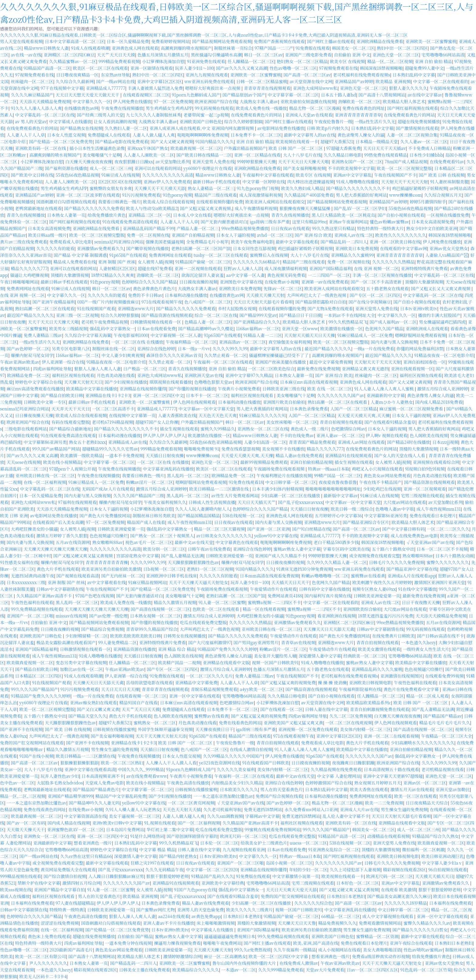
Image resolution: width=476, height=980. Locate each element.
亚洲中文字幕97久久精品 (249, 375)
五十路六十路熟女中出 (393, 549)
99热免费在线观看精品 (386, 155)
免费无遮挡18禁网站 (263, 809)
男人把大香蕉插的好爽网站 (361, 195)
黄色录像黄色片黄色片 (154, 288)
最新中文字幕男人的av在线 (309, 135)
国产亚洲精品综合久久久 (257, 322)
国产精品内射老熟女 (178, 856)
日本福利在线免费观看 (32, 903)
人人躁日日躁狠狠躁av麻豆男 (116, 876)
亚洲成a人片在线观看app (411, 576)
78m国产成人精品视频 (406, 162)
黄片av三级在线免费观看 (24, 242)
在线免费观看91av (447, 162)
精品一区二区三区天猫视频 (219, 529)
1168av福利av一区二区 (258, 328)
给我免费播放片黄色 (107, 215)
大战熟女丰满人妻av (259, 101)
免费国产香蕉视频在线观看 (279, 41)
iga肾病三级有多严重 (270, 222)
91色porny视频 (177, 195)
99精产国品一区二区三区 (338, 475)
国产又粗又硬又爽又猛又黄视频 (84, 556)
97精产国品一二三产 (274, 48)
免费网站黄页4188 (285, 596)
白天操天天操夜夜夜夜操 (89, 162)
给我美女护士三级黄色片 (264, 843)
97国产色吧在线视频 (95, 596)
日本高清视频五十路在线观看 (391, 769)
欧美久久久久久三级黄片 (250, 910)
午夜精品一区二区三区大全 (447, 736)
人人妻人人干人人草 (26, 135)
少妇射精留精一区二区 (87, 636)
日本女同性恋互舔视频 (254, 248)
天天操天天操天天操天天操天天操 (56, 549)
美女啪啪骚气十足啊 (102, 155)
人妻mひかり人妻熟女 (392, 402)
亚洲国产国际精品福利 (330, 268)
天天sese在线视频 (24, 462)
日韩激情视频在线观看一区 (156, 322)
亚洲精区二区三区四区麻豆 (69, 55)
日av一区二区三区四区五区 (372, 970)
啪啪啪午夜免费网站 (222, 943)
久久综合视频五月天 (443, 195)
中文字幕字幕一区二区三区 (293, 95)
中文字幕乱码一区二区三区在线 (45, 115)
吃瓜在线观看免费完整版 (203, 622)
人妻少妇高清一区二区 (265, 442)
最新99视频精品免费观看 (264, 462)
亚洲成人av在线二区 (354, 235)
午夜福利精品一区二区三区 (191, 342)
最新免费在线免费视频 (318, 369)
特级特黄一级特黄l (67, 910)
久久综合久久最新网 (75, 81)
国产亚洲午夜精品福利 (54, 302)
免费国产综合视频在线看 (279, 796)
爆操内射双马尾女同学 (32, 355)
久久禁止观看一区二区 (225, 355)
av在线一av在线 (26, 55)
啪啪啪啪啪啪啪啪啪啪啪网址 (333, 489)
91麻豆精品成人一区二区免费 (365, 335)
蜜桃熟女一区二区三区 (155, 723)
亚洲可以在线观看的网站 (158, 168)
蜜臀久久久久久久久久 (448, 562)
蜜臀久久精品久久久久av (427, 923)
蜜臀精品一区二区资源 (377, 936)
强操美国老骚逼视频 (165, 242)
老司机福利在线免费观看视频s (362, 75)
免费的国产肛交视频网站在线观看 (32, 743)
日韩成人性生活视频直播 (212, 502)
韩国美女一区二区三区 (353, 48)
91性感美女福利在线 (19, 562)
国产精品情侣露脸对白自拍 (321, 302)
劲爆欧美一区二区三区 (359, 101)
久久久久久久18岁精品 (405, 903)
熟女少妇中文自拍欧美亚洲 (432, 228)
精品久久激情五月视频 (175, 602)
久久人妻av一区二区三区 (424, 141)
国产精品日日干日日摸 (300, 315)
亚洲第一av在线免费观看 (325, 282)
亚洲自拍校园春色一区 (424, 362)
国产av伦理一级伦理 (108, 616)
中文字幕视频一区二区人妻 (176, 335)
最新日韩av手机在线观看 (216, 182)
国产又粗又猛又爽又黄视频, (206, 208)
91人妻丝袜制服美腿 (449, 182)
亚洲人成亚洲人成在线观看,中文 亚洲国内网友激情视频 (202, 128)
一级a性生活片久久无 (375, 121)
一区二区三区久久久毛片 (209, 676)
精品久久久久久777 (29, 268)
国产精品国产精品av (442, 716)
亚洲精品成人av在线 (127, 442)
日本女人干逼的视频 (236, 235)
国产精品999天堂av (258, 315)
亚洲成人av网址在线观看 (361, 442)
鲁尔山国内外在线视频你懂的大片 (245, 963)
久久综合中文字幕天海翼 (88, 335)
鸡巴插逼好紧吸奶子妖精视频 (420, 188)
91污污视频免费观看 (141, 195)
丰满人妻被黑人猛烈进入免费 (155, 88)
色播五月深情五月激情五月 (163, 55)
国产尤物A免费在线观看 (330, 308)
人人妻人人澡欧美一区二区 (148, 155)
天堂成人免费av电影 (104, 783)
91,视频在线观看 (160, 823)
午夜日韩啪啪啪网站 (19, 282)
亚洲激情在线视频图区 (402, 676)
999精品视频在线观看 (21, 876)
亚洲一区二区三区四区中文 (158, 395)
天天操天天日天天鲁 (297, 923)
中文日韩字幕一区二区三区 (291, 482)
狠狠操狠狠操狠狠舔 (79, 763)
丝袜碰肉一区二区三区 (32, 81)
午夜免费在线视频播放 (122, 108)
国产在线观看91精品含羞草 (390, 422)
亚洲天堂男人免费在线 (213, 162)
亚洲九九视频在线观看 (207, 75)
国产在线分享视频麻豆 (370, 302)
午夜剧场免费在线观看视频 (280, 469)
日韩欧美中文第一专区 (45, 402)
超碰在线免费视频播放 (419, 121)
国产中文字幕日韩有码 (403, 529)
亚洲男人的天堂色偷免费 (200, 910)
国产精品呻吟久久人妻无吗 (94, 803)
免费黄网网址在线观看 (170, 255)
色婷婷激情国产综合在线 (328, 783)
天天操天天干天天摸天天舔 (160, 188)
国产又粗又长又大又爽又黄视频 (441, 288)
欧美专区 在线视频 (347, 61)
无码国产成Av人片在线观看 (108, 489)
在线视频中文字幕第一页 (132, 415)
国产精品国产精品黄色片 (96, 789)
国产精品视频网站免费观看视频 (222, 41)
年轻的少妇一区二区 (308, 869)
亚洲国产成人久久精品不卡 (280, 556)
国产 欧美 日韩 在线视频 (442, 175)
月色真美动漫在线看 (116, 375)
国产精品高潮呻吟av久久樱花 (206, 328)
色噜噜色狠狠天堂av (214, 382)
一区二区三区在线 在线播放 (137, 342)
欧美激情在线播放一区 (342, 328)
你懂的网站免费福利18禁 (420, 349)
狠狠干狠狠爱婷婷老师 (167, 876)
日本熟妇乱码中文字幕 (414, 75)
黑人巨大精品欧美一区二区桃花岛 (343, 215)
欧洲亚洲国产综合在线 (216, 101)
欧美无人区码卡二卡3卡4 (43, 976)
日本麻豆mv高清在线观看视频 (309, 382)
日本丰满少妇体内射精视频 (277, 489)
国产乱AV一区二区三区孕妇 (360, 208)
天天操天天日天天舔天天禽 (329, 629)
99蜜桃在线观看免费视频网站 (273, 829)
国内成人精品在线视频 (69, 823)
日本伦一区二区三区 (219, 843)
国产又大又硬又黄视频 (172, 141)
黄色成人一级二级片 (310, 429)
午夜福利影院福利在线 (360, 689)
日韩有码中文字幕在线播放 (324, 589)
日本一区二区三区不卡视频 (442, 549)
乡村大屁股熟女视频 (237, 308)
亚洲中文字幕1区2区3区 (159, 81)
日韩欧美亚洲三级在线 (284, 389)
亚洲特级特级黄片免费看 (424, 268)
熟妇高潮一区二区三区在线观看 (45, 308)
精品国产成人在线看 (146, 522)
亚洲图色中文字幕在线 (241, 282)
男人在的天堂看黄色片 (281, 789)
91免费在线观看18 (246, 482)
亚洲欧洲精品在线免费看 (380, 41)
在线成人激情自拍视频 (251, 749)
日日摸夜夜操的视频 (198, 282)
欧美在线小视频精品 (62, 462)
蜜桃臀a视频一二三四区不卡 (274, 602)
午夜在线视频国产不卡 (395, 175)
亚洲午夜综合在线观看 (411, 943)
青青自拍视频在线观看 (341, 422)
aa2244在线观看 (173, 916)
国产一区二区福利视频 (199, 823)
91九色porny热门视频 (258, 188)
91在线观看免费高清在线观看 (130, 222)
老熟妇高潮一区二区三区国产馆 (201, 248)
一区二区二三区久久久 (448, 529)
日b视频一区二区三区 (164, 569)
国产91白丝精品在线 (311, 529)
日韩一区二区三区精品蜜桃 (262, 81)
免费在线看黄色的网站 (240, 723)
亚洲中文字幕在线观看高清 (90, 769)
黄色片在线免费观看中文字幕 (412, 689)
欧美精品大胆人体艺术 (404, 101)
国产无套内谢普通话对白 (224, 222)
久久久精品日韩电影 (343, 155)
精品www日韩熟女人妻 (46, 48)
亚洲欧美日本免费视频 (356, 248)
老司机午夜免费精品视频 (104, 322)
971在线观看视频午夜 (162, 302)
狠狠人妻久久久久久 (408, 88)
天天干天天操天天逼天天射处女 (199, 582)
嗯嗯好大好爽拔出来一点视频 (213, 88)
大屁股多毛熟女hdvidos (60, 783)
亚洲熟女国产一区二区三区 (357, 162)
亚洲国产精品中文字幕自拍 (59, 890)
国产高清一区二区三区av (307, 75)
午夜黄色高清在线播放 (188, 783)
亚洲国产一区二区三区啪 (30, 616)
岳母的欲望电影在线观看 (149, 682)
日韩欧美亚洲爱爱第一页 (121, 529)
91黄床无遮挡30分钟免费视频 (304, 569)
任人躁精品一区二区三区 (251, 61)
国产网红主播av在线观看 (330, 41)
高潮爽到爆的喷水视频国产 (186, 48)
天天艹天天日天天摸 (116, 55)
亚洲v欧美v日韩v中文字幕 (117, 823)
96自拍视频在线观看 (447, 869)
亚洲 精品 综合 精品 (177, 649)
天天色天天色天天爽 (218, 415)
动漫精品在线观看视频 (388, 836)
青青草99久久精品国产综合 (152, 629)
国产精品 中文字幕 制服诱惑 (80, 255)
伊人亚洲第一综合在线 (63, 362)
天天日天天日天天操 (120, 689)
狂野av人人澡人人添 (243, 268)
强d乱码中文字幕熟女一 (112, 328)
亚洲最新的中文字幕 (386, 395)
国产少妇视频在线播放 (126, 382)
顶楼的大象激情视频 (70, 275)
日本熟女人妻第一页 (66, 215)
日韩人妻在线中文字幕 (326, 709)
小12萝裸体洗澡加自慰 (163, 61)
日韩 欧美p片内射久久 (328, 128)
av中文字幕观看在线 (106, 582)
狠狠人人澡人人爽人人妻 (97, 369)
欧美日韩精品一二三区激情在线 (219, 489)
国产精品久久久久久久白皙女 (420, 930)
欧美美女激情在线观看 (379, 649)
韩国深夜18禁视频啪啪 (381, 68)
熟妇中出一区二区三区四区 (402, 48)
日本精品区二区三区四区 (39, 676)
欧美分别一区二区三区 (164, 549)
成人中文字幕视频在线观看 (388, 916)
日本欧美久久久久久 (239, 789)
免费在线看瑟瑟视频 (240, 449)
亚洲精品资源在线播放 (134, 649)
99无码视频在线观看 (214, 108)
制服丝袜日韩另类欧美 (154, 516)
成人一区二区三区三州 (111, 168)
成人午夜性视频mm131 (438, 509)
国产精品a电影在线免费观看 (122, 141)
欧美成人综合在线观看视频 (168, 202)
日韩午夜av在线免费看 (209, 549)
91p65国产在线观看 (128, 255)
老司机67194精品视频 (113, 422)
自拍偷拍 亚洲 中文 (352, 55)
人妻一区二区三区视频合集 (412, 135)
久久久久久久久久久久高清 (168, 175)
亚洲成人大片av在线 (359, 809)
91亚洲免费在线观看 (206, 61)
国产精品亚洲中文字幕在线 (412, 569)
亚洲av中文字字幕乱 (352, 175)
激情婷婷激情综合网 (182, 956)
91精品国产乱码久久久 (212, 876)
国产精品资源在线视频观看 (167, 315)
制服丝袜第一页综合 (233, 48)
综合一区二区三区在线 (216, 315)
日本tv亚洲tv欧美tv (419, 308)
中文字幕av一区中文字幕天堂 (206, 409)
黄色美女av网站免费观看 (387, 475)
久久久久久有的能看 (56, 248)
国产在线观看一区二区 (281, 709)
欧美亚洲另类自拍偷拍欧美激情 (111, 569)
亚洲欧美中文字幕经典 (223, 883)
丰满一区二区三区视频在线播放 (382, 275)
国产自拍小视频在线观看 (401, 215)
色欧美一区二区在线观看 (216, 609)
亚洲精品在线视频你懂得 (143, 389)
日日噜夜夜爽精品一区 (77, 75)
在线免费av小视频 (282, 282)
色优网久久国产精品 (384, 328)
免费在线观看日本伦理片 (433, 516)
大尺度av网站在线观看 (405, 502)
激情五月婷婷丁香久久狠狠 (62, 536)
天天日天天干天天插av (384, 148)
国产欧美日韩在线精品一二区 (204, 155)
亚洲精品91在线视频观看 (348, 455)
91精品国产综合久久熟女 (435, 836)
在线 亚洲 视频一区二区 (376, 268)
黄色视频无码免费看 (286, 275)
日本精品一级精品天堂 (377, 141)
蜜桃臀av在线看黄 (368, 576)
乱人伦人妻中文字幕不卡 (346, 816)
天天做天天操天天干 (26, 829)
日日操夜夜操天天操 (34, 415)
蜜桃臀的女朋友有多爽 (111, 188)
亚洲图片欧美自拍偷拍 (284, 402)
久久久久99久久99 (230, 349)
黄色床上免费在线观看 (49, 936)
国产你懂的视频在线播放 (192, 389)
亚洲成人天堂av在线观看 (309, 115)
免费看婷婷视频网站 (171, 41)
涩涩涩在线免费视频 (60, 923)
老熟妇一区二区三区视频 (210, 569)
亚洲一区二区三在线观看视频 (391, 736)
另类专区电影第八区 (71, 349)
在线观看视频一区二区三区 (141, 696)
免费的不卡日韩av (145, 295)
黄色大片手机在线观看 (58, 569)
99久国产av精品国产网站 (56, 449)
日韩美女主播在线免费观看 (144, 970)
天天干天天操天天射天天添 (161, 736)
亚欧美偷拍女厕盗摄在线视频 (308, 101)
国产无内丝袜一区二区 (122, 576)
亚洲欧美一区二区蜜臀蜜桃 (431, 41)
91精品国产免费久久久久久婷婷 (227, 649)
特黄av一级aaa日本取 (329, 469)
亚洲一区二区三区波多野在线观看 (88, 195)
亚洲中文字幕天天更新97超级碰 (393, 776)
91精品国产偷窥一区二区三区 (203, 262)
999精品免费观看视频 (119, 61)
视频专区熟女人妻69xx (374, 589)
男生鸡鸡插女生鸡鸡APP (169, 108)
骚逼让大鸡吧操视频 (29, 275)
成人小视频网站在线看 (339, 950)
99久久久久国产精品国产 (35, 689)
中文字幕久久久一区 (92, 101)
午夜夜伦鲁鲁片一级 (333, 121)
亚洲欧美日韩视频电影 (370, 682)
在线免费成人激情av (299, 963)
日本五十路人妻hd (338, 95)
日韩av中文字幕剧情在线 (60, 589)
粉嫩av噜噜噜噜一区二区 (325, 576)
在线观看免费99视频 (444, 676)
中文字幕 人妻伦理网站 (339, 776)
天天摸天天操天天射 (265, 295)
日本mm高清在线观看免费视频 (269, 576)
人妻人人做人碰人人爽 (154, 135)
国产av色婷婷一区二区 (28, 349)
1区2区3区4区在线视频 (120, 182)
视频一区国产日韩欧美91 (275, 662)
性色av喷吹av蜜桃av (423, 950)
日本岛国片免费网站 (125, 829)
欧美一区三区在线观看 (415, 796)
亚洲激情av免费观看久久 (100, 248)
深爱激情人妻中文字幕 (320, 656)
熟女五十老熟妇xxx (87, 442)
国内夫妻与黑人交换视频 (394, 342)
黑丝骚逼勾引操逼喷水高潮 (216, 55)
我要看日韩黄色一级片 (119, 202)
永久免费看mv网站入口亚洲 (311, 809)
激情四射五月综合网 (81, 883)
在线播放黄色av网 (82, 108)
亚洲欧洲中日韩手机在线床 (172, 576)
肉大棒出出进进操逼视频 (311, 182)
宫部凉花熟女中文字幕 (138, 556)
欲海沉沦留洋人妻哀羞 (202, 275)
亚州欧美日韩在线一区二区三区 (45, 475)
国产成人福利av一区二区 (393, 322)
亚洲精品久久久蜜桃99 (352, 255)
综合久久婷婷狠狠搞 (243, 121)
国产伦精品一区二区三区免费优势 (61, 141)
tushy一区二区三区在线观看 (221, 255)
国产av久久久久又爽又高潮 (241, 68)
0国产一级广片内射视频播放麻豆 (108, 302)
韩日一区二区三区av (263, 55)
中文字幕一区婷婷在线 (263, 182)
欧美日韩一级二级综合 (352, 509)
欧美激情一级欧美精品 (81, 455)
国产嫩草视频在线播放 (148, 248)
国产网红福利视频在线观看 (413, 108)
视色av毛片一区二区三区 (149, 542)
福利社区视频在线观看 (73, 375)
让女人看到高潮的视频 (115, 121)
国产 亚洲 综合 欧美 (313, 235)
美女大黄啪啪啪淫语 (382, 950)
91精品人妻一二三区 (262, 335)
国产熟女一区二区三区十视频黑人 (162, 536)
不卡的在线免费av (297, 435)
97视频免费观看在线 (338, 68)
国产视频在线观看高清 (78, 576)
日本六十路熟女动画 (454, 556)
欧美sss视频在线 (16, 890)
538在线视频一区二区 (243, 516)
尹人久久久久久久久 (48, 963)
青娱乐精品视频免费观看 (214, 689)
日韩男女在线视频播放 (185, 636)
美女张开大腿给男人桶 (275, 656)
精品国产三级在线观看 (216, 195)
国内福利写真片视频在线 (328, 596)
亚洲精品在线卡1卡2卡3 (108, 395)
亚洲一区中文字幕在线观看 (194, 696)
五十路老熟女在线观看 (387, 288)
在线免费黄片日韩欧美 (393, 636)
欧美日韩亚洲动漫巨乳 (443, 856)
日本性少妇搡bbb (426, 155)
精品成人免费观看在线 (75, 262)
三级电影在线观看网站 (25, 429)
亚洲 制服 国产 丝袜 (117, 262)
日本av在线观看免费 (156, 328)
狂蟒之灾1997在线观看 (152, 863)
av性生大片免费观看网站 (235, 495)
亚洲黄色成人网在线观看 (135, 48)
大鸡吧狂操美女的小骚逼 (34, 529)
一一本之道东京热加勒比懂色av (223, 796)
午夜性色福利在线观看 (32, 602)
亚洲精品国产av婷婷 (354, 81)
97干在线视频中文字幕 (62, 88)
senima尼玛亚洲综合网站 (119, 242)
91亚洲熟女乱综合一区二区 (334, 849)
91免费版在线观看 (312, 48)
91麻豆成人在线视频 (121, 175)
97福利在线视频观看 (77, 502)
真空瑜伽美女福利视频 (290, 342)
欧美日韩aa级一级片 (48, 235)
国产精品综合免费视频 (102, 629)
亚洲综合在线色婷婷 (156, 349)
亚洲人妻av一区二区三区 (340, 435)
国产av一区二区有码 (26, 823)
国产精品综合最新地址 (70, 429)
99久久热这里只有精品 (333, 228)
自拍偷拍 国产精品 (135, 936)
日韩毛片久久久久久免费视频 (396, 562)
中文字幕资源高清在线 (85, 816)
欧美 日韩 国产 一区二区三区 (296, 148)
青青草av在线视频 (298, 642)
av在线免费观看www (147, 776)
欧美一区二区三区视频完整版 (404, 168)
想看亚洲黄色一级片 (93, 843)
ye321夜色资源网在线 (219, 763)
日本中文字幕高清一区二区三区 (75, 41)
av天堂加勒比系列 (173, 162)
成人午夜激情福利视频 (256, 208)
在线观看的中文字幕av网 (404, 248)
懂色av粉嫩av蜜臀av (389, 222)
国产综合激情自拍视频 (65, 876)
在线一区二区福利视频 (45, 482)
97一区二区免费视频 (173, 101)
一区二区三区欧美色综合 (271, 369)
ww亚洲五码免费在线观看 (209, 81)
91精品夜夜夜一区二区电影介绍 (444, 355)
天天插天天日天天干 (291, 582)
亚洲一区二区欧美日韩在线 (395, 242)
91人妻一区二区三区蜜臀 (222, 602)
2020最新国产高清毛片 (71, 950)
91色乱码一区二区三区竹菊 (426, 970)
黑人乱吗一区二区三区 (188, 475)
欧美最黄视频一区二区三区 (196, 148)
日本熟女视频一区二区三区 (155, 616)
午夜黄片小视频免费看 (239, 389)
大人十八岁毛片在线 (302, 155)
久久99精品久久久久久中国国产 (233, 756)
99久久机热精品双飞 (348, 322)
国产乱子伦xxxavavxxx (301, 502)
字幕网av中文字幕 (262, 816)
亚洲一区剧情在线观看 (151, 68)
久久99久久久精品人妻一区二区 (337, 562)
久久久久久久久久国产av (341, 395)
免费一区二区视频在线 (148, 235)
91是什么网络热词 (147, 836)
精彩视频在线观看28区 (404, 869)
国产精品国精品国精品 (199, 516)
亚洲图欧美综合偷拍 (362, 609)
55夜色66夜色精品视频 (77, 175)
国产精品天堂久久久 (87, 716)
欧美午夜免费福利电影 (252, 242)
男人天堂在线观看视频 (21, 41)
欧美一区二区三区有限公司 (41, 956)
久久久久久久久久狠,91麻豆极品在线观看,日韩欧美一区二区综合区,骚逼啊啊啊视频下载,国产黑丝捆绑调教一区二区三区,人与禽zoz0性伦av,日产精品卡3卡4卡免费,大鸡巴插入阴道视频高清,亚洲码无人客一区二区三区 (204, 35)
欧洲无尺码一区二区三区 (243, 836)
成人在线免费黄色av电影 (414, 536)
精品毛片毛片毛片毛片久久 (445, 723)
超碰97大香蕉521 (337, 141)
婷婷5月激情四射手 (428, 202)
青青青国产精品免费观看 (312, 442)
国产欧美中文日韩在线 (32, 175)
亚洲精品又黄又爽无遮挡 (365, 369)
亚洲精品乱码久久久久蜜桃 (377, 669)
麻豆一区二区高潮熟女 (225, 956)
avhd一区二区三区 (275, 235)
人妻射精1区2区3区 (117, 268)
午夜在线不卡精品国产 (380, 482)
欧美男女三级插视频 (68, 328)
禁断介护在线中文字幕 (39, 883)
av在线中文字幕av (425, 95)
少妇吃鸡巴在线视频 (382, 489)
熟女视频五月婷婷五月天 (378, 783)
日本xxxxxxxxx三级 (26, 582)
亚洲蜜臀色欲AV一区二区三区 (75, 829)
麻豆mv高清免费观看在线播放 (35, 389)
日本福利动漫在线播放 (186, 295)
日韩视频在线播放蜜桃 (114, 729)
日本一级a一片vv (194, 349)
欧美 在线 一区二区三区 (330, 389)
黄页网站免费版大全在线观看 (68, 869)
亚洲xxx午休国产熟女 (148, 148)
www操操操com (405, 195)
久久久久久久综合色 (313, 903)
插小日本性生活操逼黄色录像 (97, 148)
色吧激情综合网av (348, 429)
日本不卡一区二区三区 (207, 395)
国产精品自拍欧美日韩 (62, 395)
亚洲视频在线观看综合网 (436, 462)
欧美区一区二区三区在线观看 (100, 68)
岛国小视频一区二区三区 (289, 863)
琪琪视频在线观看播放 (171, 382)
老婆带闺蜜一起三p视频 (206, 115)
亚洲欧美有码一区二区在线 (41, 148)
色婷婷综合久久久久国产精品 (149, 282)
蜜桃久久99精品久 (218, 429)
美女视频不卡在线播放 (283, 449)
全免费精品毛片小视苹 (207, 242)
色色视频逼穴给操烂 (109, 536)
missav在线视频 (71, 616)
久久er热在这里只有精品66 (86, 856)
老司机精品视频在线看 (443, 769)
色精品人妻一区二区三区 (208, 322)
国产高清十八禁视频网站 (382, 95)
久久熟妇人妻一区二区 (126, 128)
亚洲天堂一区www (300, 328)
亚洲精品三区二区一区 (149, 215)
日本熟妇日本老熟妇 (346, 896)
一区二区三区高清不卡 (113, 409)
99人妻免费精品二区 (117, 642)
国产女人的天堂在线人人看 (400, 455)
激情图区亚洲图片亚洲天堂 (440, 582)
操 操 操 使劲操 (332, 682)
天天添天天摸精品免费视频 (45, 101)
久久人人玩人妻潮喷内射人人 (203, 509)
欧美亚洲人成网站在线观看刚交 (275, 202)
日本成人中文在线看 (192, 215)
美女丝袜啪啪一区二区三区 (292, 422)
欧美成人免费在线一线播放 (261, 108)
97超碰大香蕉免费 (343, 148)
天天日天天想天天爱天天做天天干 (88, 95)
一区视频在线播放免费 (448, 215)
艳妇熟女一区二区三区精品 (302, 61)
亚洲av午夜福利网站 (348, 222)
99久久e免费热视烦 (252, 950)
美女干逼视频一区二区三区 (134, 816)
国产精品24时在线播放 (409, 442)
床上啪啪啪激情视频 (216, 923)
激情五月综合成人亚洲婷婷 (443, 389)
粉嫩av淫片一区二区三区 (150, 482)
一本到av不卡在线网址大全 (349, 315)
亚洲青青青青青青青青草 (358, 115)
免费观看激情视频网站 (380, 923)
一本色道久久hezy (419, 642)
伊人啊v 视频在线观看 (387, 435)
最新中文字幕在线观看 (297, 242)
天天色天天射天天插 (182, 809)
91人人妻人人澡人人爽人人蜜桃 (384, 389)
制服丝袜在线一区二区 (114, 349)
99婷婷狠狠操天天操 (256, 162)
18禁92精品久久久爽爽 (113, 275)
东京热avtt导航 (115, 75)
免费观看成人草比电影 (71, 242)
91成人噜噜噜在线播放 (357, 182)
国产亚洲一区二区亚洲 (268, 529)
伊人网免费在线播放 (132, 101)
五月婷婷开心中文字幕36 (338, 516)
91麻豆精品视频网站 (147, 582)
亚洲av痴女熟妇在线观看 (93, 703)
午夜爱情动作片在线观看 (273, 589)
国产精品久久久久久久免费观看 (186, 308)
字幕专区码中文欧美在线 (346, 549)
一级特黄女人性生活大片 (426, 649)
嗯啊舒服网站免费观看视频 (420, 335)
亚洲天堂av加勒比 (453, 789)
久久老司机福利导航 (222, 809)
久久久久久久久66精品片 (257, 262)
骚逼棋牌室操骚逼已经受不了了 (279, 355)
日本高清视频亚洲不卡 (103, 776)
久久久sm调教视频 (225, 816)
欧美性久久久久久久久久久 (401, 235)
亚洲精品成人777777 (106, 88)
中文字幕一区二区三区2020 (212, 869)
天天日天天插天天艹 (257, 502)
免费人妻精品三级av (43, 335)
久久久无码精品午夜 (164, 869)
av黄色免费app (206, 916)
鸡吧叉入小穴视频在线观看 (377, 469)
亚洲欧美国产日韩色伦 (201, 121)
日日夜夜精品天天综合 (427, 803)
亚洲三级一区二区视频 (77, 315)
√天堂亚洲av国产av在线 (430, 542)
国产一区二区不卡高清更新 (377, 282)
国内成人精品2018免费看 (439, 402)
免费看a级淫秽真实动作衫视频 (381, 956)
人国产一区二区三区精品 (354, 409)
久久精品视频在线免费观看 (336, 769)
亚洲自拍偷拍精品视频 (311, 462)
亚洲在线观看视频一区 (412, 369)
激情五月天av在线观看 (412, 789)
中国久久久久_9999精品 (141, 769)
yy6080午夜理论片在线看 (207, 168)
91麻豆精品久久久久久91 (262, 415)
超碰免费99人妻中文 (424, 68)
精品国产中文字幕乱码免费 (121, 796)
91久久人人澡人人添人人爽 (36, 108)
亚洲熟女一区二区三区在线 (263, 429)
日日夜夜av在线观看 (290, 228)
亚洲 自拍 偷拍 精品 (433, 61)
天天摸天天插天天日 (434, 876)
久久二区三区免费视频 (351, 716)
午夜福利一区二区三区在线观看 (223, 362)
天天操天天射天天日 (83, 382)
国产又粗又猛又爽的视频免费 (288, 682)
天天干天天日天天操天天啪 (304, 162)
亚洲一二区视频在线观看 (198, 268)
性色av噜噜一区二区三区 (293, 68)
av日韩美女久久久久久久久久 (224, 536)
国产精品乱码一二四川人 (344, 242)
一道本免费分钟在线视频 (128, 943)
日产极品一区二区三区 (144, 369)
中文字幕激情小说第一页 (296, 876)
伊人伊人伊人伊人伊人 (164, 435)
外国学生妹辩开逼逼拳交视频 (165, 729)
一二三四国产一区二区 (329, 275)
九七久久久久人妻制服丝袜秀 (154, 115)
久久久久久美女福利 (236, 769)
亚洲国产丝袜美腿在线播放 (281, 362)
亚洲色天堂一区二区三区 (396, 55)
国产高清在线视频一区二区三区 (160, 609)
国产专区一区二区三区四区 (375, 295)
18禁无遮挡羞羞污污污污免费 (386, 616)
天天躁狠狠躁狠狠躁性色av (193, 562)
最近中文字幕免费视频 (331, 362)
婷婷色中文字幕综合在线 (39, 382)
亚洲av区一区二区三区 (425, 783)
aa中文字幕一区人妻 (246, 275)
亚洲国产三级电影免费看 (308, 55)
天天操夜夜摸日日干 (214, 729)
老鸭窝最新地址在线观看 (39, 208)
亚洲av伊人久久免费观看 (167, 182)
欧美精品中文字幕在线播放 (92, 389)
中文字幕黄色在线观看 (237, 542)
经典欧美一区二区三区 (365, 656)
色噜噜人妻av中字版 (395, 509)
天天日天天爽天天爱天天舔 (291, 890)
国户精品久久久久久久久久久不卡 (358, 188)
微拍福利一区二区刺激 (423, 849)
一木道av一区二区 (238, 970)
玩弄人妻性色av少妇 (60, 776)
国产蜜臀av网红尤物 (156, 910)
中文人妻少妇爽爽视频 (123, 355)
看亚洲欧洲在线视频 (336, 616)
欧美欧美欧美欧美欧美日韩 (135, 636)
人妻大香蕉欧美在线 (177, 415)
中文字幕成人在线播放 (70, 121)
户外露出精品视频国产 (245, 148)
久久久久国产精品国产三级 (139, 495)
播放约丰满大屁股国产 (439, 315)
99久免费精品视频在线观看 (37, 609)
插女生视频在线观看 (179, 429)
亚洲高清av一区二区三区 (242, 342)
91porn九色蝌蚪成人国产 (196, 95)
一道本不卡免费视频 (124, 455)
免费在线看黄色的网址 (363, 108)
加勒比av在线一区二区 (81, 669)
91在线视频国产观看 (96, 308)
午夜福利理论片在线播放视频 (284, 475)
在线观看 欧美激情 (399, 890)
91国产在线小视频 (36, 756)
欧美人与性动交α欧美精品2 (152, 208)
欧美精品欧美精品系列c (369, 703)
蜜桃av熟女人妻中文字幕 (297, 549)
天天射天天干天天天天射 (404, 182)
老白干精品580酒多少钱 (336, 542)
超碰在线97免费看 (155, 268)
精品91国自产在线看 (138, 703)
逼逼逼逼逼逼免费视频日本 (230, 936)
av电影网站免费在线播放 (281, 128)
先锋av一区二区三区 (283, 288)
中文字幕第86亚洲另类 (45, 442)
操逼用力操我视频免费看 (177, 943)
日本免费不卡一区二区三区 (256, 135)
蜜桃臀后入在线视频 (269, 255)
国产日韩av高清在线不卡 (440, 636)
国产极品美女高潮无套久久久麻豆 (399, 896)
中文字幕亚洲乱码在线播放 (168, 469)
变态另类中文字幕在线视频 (81, 662)
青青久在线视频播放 (26, 215)
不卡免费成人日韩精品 (429, 148)
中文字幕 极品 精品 (157, 849)
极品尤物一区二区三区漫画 (314, 108)
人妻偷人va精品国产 (446, 255)
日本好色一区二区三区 (358, 883)
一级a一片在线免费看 (374, 349)
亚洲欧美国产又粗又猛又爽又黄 (293, 723)
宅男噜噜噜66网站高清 (443, 55)
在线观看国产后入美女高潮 (58, 522)
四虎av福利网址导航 (52, 369)
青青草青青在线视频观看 (267, 88)
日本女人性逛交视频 (66, 135)
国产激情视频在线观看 (417, 128)
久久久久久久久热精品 (393, 262)
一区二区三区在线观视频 (349, 723)
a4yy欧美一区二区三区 (261, 689)
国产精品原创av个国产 (244, 95)
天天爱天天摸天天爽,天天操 (364, 415)
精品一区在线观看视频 (264, 609)
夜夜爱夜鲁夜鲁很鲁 (338, 482)
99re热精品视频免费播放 (245, 228)
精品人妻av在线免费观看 (299, 455)
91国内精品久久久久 (215, 141)
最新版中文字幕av (341, 495)
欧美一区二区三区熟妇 (122, 763)
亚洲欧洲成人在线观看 (427, 328)
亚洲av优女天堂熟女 (449, 248)
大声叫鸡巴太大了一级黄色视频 (317, 295)
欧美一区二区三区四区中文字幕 (279, 956)
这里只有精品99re (309, 222)
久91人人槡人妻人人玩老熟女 (133, 809)
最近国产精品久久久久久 (30, 315)
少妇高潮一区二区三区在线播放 (291, 495)
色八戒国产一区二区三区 (208, 302)
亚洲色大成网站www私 (315, 88)
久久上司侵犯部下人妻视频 (355, 869)
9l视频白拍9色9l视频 (425, 469)
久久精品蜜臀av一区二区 (73, 61)
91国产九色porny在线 (195, 890)
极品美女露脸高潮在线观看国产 (66, 642)
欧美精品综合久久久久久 (195, 970)
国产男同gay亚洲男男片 (256, 642)
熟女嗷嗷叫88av (108, 542)
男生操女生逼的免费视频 (114, 749)
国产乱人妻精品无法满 (182, 556)
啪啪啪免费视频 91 (202, 449)
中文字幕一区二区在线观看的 (440, 81)
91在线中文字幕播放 (417, 589)
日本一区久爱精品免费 (128, 41)
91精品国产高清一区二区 (47, 68)
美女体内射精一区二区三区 (365, 729)
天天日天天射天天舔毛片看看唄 (263, 302)
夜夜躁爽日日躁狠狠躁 (353, 763)
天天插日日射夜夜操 (165, 455)
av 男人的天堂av (31, 121)
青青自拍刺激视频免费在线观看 (379, 709)
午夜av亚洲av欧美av (20, 362)
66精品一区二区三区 (341, 916)
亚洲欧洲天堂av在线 (204, 375)
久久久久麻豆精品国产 (32, 95)
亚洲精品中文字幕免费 (196, 682)
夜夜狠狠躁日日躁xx (134, 162)
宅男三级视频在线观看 (422, 495)
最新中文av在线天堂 (194, 542)
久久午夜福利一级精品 (294, 950)
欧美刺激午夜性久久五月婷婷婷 (382, 582)
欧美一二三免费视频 (384, 803)
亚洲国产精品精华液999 (70, 796)
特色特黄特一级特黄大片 (380, 228)
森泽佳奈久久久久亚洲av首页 (174, 355)
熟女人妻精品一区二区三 (211, 188)
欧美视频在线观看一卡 (297, 141)
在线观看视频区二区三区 (146, 95)
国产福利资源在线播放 (66, 168)
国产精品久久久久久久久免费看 (94, 208)
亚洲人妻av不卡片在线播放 (169, 923)
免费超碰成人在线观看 (109, 135)
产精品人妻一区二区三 (198, 228)
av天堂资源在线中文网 (311, 81)
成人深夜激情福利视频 (260, 195)
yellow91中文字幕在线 (276, 536)
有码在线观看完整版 (70, 422)
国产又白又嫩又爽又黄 (98, 709)
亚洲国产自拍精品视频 (193, 235)
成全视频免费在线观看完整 (375, 556)
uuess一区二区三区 (308, 843)
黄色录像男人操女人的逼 (361, 135)
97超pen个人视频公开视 (72, 469)
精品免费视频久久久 (337, 923)
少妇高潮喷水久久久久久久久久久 (423, 743)
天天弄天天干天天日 (70, 409)
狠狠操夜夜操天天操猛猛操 (305, 208)
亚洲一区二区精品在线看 (257, 155)
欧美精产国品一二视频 (179, 662)
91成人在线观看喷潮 (90, 48)
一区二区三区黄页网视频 (191, 803)
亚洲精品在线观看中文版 (226, 662)
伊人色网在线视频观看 (195, 402)
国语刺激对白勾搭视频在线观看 (66, 202)
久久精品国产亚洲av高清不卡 (44, 596)
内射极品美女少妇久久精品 (237, 783)
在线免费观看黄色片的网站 (257, 115)
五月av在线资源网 (73, 542)
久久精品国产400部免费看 (309, 195)
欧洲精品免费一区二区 (28, 375)
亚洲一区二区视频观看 (425, 489)
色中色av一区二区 (17, 783)
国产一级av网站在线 (116, 81)
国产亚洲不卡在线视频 (21, 729)
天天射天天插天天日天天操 (309, 335)
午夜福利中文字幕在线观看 (268, 175)
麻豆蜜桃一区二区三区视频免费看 (412, 409)
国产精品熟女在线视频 (81, 128)
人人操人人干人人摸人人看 (171, 763)
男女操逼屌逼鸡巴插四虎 (442, 322)
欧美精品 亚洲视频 (393, 81)
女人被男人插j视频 (155, 262)
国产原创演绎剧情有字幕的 (192, 836)
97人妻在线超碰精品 (75, 903)
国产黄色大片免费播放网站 (105, 516)
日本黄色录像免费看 (309, 409)
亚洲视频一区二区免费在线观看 (308, 729)
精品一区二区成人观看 (427, 696)
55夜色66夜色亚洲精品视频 (215, 442)
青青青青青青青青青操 (107, 562)
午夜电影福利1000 (131, 335)
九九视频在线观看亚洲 (243, 849)
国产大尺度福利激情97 (210, 642)
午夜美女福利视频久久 (165, 502)
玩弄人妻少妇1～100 (194, 68)
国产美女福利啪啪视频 (304, 168)
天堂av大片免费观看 (325, 970)
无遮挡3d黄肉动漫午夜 (33, 576)
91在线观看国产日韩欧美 (266, 763)
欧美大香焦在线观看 (369, 789)
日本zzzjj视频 (445, 442)
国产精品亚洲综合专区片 (366, 522)
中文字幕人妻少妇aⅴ (442, 863)
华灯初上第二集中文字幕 (170, 829)
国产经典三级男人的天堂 (100, 115)
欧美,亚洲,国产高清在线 (316, 943)
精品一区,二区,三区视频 (390, 61)
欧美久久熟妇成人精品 (302, 188)
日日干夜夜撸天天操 (421, 602)
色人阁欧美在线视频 (429, 435)
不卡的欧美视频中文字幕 (351, 168)
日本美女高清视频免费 (433, 222)
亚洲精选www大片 (136, 308)
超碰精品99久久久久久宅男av (110, 449)
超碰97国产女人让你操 (157, 422)
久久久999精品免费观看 (281, 970)
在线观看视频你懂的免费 (219, 202)
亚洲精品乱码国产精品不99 (148, 228)
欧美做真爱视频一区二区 (30, 662)
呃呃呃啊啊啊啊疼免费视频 (203, 135)
